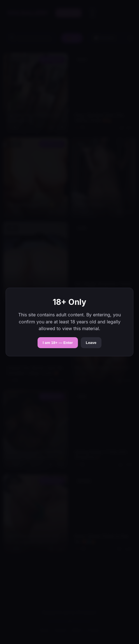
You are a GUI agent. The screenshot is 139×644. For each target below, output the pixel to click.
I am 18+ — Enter (58, 343)
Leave (91, 343)
